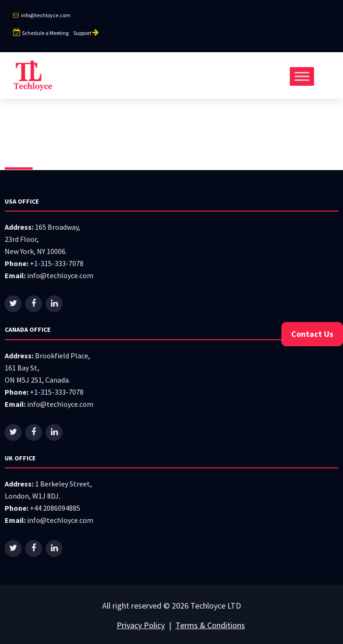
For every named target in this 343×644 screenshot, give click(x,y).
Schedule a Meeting (41, 33)
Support (87, 33)
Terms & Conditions (210, 625)
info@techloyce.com (42, 15)
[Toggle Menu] (302, 76)
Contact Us (312, 334)
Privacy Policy (141, 625)
